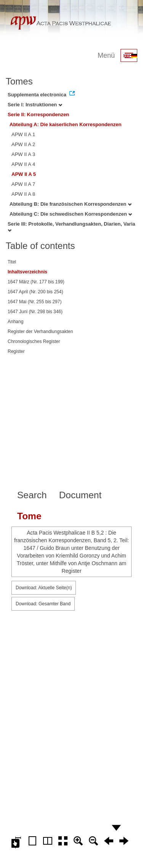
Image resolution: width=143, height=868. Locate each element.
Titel (12, 262)
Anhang (15, 322)
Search (32, 495)
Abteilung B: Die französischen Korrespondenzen (71, 204)
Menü (106, 55)
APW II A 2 (23, 144)
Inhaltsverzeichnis (27, 272)
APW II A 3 (23, 154)
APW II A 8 (23, 194)
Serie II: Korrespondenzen (38, 115)
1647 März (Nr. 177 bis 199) (36, 282)
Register (16, 351)
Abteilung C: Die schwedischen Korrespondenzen (71, 214)
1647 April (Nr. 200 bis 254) (35, 292)
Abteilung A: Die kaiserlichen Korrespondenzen (66, 124)
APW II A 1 (23, 134)
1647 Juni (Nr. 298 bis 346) (35, 312)
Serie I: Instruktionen (35, 105)
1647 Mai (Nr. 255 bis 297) (35, 302)
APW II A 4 (23, 164)
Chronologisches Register (34, 341)
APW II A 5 (24, 174)
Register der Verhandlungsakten (40, 332)
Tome (29, 516)
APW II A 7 (23, 184)
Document (80, 495)
